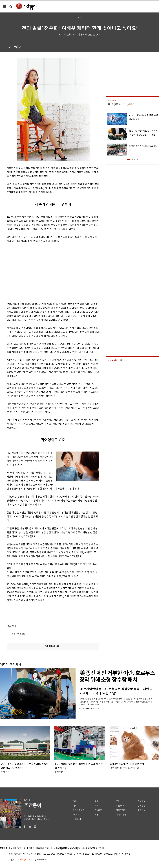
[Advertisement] (25, 272)
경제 (97, 801)
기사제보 (142, 801)
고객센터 (49, 848)
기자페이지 (121, 815)
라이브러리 (121, 810)
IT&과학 (98, 810)
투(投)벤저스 (116, 104)
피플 (97, 815)
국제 (97, 806)
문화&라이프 (79, 810)
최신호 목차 (121, 806)
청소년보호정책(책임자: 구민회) (91, 848)
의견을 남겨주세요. (18, 634)
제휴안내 (40, 848)
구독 (131, 104)
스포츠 (76, 815)
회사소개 (12, 848)
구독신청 (142, 806)
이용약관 (57, 848)
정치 (75, 801)
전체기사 (77, 819)
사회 (75, 806)
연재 (118, 801)
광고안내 (142, 810)
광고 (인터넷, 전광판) (26, 848)
